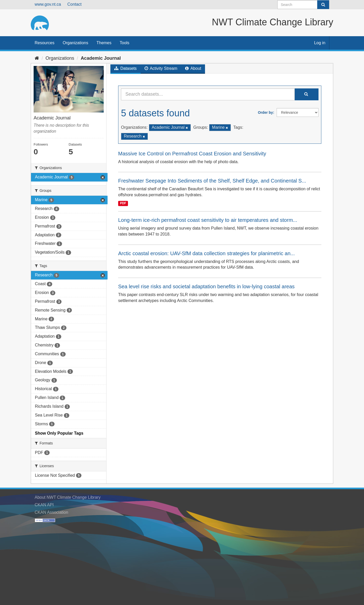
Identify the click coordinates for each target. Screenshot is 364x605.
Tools (124, 43)
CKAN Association (51, 512)
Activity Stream (161, 68)
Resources (44, 43)
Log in (320, 43)
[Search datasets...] (208, 94)
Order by (266, 112)
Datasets (126, 68)
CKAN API (44, 505)
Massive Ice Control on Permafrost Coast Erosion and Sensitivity (192, 154)
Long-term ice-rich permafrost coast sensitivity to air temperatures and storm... (208, 220)
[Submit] (323, 5)
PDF (123, 203)
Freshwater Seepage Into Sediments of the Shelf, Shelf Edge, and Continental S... (212, 181)
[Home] (37, 58)
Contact (74, 4)
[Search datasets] (303, 5)
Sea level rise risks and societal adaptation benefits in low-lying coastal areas (206, 286)
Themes (104, 43)
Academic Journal (101, 58)
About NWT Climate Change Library (68, 497)
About (193, 68)
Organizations (75, 43)
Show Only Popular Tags (59, 433)
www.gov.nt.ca (48, 4)
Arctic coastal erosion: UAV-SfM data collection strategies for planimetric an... (206, 253)
